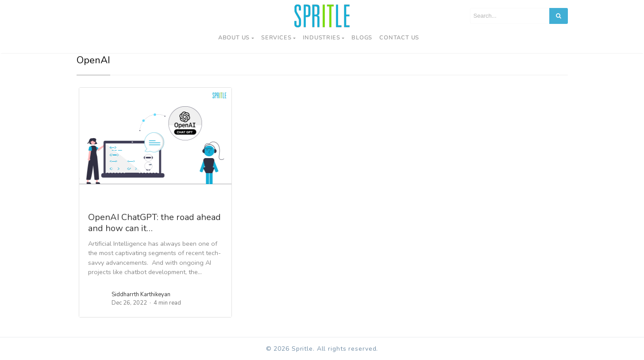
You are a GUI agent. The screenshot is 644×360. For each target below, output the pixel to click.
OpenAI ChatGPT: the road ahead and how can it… (154, 223)
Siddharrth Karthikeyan (141, 294)
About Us (234, 38)
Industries (321, 38)
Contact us (399, 38)
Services (276, 38)
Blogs (362, 38)
